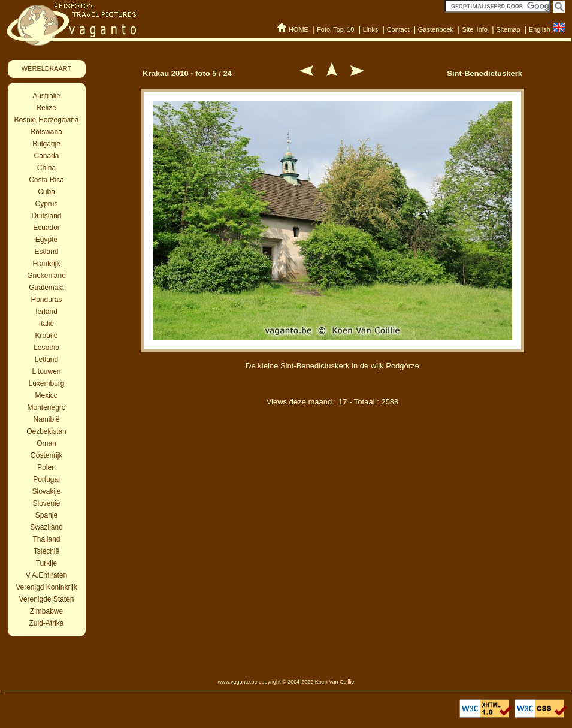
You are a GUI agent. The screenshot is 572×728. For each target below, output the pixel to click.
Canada (46, 156)
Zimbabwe (46, 611)
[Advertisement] (333, 544)
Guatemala (46, 288)
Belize (46, 108)
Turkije (47, 563)
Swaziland (46, 527)
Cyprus (46, 204)
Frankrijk (46, 264)
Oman (46, 443)
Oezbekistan (46, 431)
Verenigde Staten (46, 599)
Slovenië (46, 503)
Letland (46, 360)
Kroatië (46, 336)
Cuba (46, 192)
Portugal (46, 479)
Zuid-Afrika (46, 623)
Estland (46, 252)
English (540, 29)
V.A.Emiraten (47, 575)
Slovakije (46, 491)
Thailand (46, 539)
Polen (46, 467)
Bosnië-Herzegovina (46, 120)
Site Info (475, 29)
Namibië (46, 419)
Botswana (46, 132)
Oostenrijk (46, 455)
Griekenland (46, 276)
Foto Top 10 (335, 29)
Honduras (46, 300)
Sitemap (508, 29)
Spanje (46, 515)
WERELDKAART (47, 68)
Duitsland (46, 216)
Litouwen (46, 371)
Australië (46, 96)
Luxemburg (46, 383)
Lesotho (46, 348)
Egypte (46, 240)
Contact (398, 29)
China (46, 168)
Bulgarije (46, 144)
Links (371, 29)
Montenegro (46, 407)
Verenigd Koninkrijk (46, 587)
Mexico (46, 395)
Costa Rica (46, 180)
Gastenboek (436, 29)
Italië (46, 324)
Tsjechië (46, 551)
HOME (299, 29)
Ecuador (46, 228)
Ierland (46, 312)
